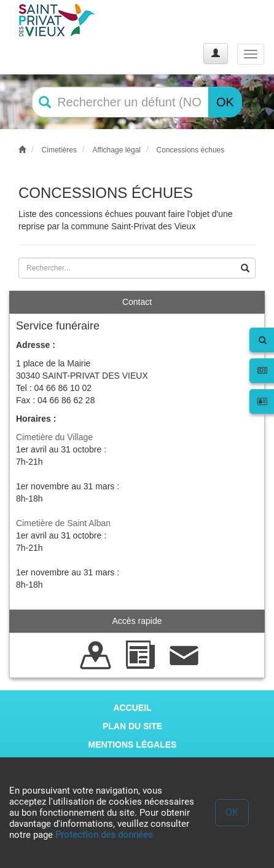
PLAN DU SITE (132, 726)
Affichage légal (116, 150)
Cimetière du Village (54, 437)
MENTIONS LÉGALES (133, 744)
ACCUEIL (132, 708)
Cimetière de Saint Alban (63, 523)
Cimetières (59, 150)
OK (225, 102)
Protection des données (104, 835)
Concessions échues (191, 150)
